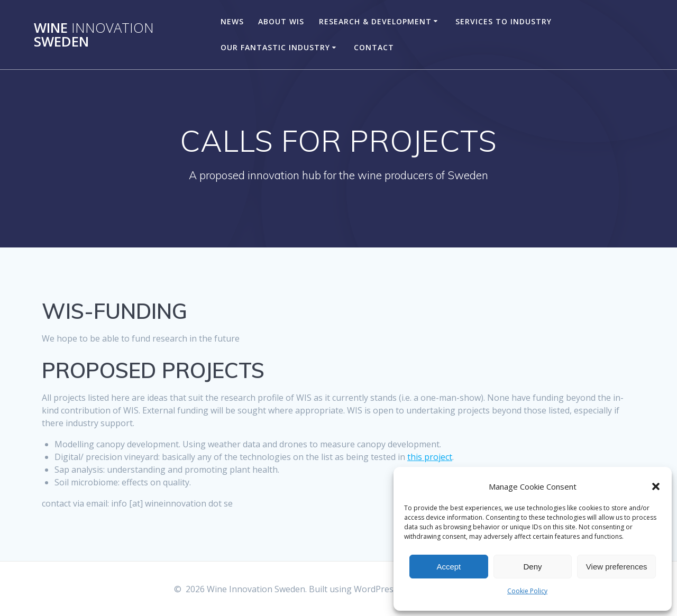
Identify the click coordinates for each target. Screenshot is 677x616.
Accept (449, 567)
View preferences (617, 567)
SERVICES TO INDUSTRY (504, 21)
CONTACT (374, 47)
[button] (656, 486)
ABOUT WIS (281, 21)
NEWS (232, 21)
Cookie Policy (527, 591)
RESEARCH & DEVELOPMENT (375, 21)
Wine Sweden (94, 35)
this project (430, 457)
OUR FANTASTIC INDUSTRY (275, 47)
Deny (532, 567)
